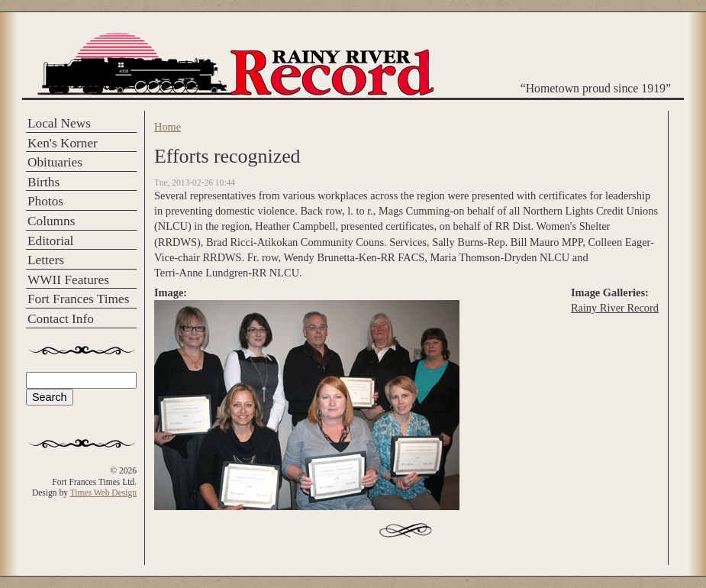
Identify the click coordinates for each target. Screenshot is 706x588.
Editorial (50, 241)
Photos (45, 201)
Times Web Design (103, 493)
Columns (51, 221)
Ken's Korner (63, 143)
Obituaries (55, 162)
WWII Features (68, 280)
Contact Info (61, 319)
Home (168, 127)
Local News (59, 123)
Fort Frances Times (78, 299)
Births (44, 182)
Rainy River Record (615, 308)
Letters (46, 260)
